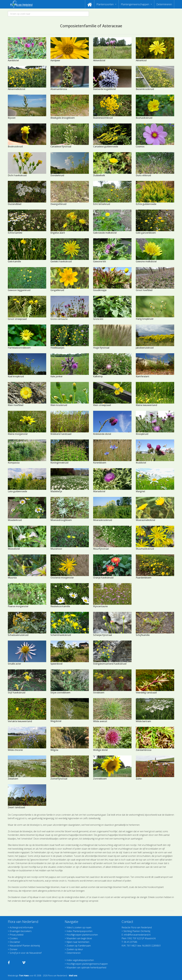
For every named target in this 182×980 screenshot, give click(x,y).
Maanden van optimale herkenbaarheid (86, 967)
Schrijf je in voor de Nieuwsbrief (26, 953)
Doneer (14, 949)
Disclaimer (15, 942)
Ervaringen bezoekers (21, 931)
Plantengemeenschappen (135, 4)
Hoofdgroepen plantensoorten (82, 935)
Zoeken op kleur (75, 949)
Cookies (14, 938)
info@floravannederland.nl (137, 935)
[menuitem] (90, 4)
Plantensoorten (105, 4)
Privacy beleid (16, 935)
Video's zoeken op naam (79, 927)
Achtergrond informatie (21, 927)
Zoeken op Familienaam (79, 946)
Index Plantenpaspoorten (79, 931)
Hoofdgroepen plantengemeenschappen (87, 964)
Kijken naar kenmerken (78, 942)
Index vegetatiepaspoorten (80, 960)
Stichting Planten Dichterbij (137, 931)
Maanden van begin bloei (79, 938)
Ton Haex (24, 976)
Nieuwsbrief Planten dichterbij (25, 946)
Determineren (164, 4)
